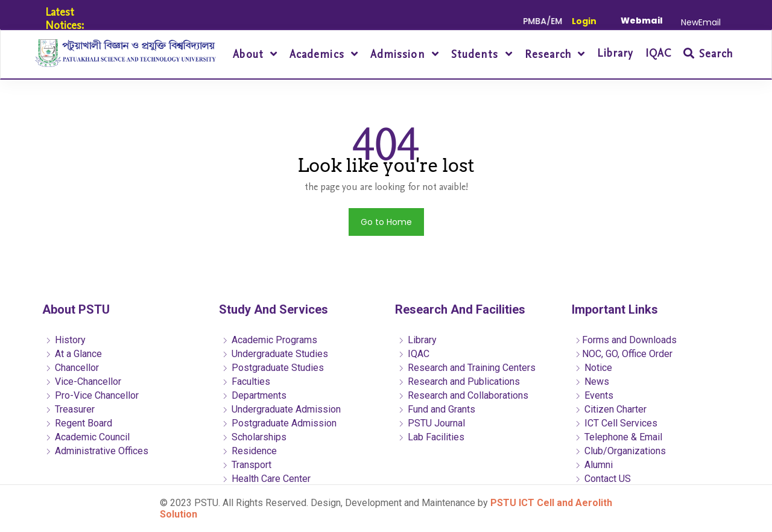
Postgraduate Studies (273, 368)
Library (615, 53)
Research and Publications (459, 382)
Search (708, 54)
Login (584, 21)
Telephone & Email (619, 437)
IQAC (658, 53)
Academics (319, 55)
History (65, 340)
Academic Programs (270, 340)
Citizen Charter (611, 409)
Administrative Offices (97, 451)
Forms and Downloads (626, 340)
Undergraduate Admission (281, 409)
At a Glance (74, 354)
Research (550, 55)
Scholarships (254, 437)
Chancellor (72, 368)
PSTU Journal (432, 423)
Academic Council (87, 437)
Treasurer (70, 409)
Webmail (642, 21)
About (250, 55)
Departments (254, 395)
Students (477, 55)
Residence (249, 451)
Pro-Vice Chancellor (92, 395)
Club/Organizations (620, 451)
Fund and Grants (437, 409)
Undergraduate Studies (275, 354)
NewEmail (701, 22)
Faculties (246, 382)
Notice (593, 368)
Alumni (594, 465)
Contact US (603, 479)
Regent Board (79, 423)
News (592, 382)
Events (594, 395)
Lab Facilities (431, 437)
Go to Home (386, 222)
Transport (247, 465)
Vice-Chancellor (83, 382)
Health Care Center (266, 479)
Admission (400, 55)
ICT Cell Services (616, 423)
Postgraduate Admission (279, 423)
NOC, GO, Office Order (624, 354)
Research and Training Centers (467, 368)
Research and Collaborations (463, 395)
